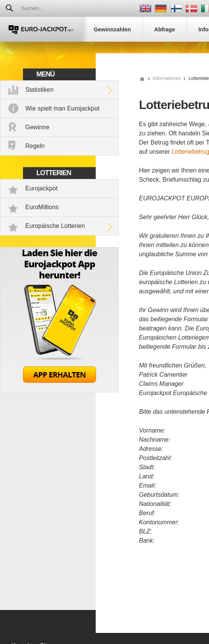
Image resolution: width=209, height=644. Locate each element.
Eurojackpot (42, 188)
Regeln (35, 146)
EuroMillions (42, 207)
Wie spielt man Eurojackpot (62, 108)
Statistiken (39, 90)
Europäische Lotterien (55, 226)
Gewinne (37, 127)
